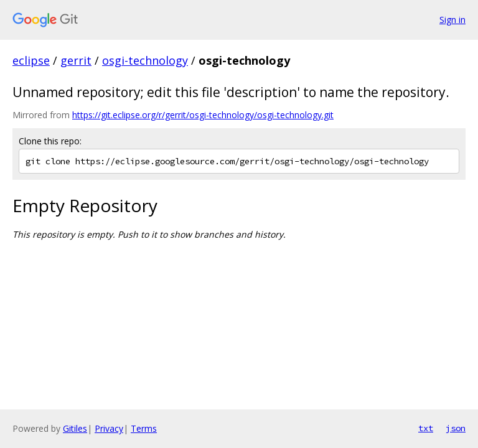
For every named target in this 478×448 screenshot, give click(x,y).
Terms (144, 428)
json (456, 428)
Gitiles (75, 428)
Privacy (109, 428)
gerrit (76, 60)
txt (426, 428)
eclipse (31, 60)
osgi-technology (145, 60)
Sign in (452, 20)
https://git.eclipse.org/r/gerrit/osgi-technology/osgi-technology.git (203, 115)
